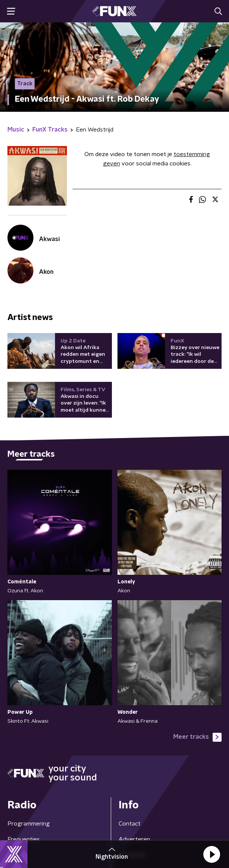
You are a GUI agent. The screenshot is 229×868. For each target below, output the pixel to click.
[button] (212, 854)
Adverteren (134, 839)
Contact (130, 824)
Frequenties (24, 839)
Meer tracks (197, 737)
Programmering (29, 824)
